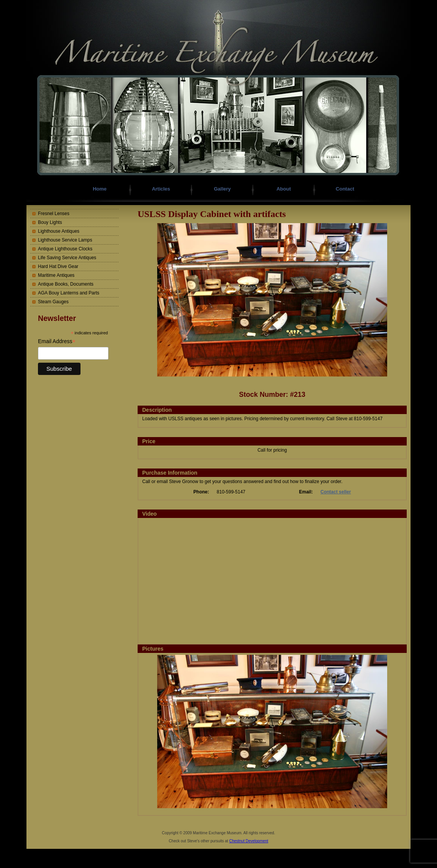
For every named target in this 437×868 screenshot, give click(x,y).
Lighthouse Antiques (59, 231)
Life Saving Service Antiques (67, 258)
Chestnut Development (249, 841)
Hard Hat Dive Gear (58, 266)
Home (100, 189)
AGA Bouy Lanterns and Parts (69, 293)
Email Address (57, 341)
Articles (161, 189)
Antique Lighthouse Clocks (65, 249)
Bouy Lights (50, 222)
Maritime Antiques (56, 275)
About (284, 189)
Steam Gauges (53, 302)
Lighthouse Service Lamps (65, 240)
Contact (345, 189)
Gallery (222, 189)
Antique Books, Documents (66, 284)
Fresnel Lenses (54, 214)
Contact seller (336, 492)
